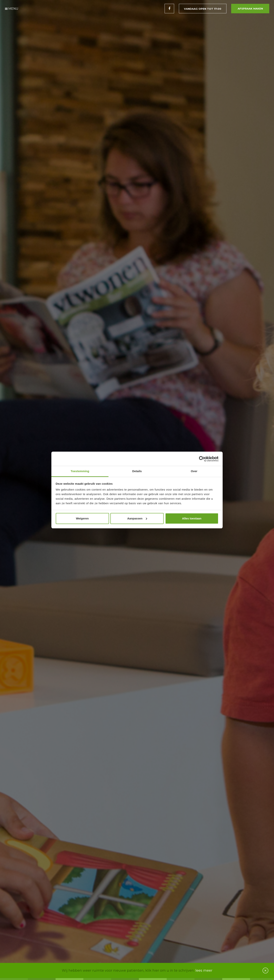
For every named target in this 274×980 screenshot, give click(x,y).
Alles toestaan (192, 518)
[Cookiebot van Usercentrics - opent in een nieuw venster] (202, 459)
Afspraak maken (250, 9)
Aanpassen (137, 518)
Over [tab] (194, 471)
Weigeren (82, 518)
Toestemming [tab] (80, 471)
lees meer (204, 971)
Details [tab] (137, 471)
